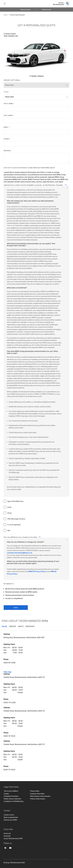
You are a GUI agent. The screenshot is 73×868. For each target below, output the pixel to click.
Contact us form (9, 815)
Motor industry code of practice (40, 796)
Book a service (47, 10)
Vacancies (7, 836)
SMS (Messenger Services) (14, 519)
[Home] (61, 4)
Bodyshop (30, 626)
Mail (7, 530)
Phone (8, 513)
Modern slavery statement (12, 799)
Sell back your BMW (10, 820)
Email (7, 507)
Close (67, 188)
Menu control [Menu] (5, 4)
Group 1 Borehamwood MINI (13, 838)
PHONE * (7, 139)
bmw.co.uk (7, 833)
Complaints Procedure (11, 796)
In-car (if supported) (12, 525)
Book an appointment (11, 817)
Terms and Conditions (11, 791)
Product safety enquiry (38, 799)
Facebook (5, 848)
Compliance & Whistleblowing (13, 801)
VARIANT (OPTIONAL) (12, 80)
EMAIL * (7, 127)
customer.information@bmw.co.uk (20, 553)
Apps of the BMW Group (14, 501)
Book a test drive (26, 10)
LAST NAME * (9, 115)
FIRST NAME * (9, 104)
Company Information (37, 794)
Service (12, 626)
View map (7, 672)
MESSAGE (7, 151)
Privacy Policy (35, 791)
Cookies (6, 794)
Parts (21, 626)
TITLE (6, 92)
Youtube (10, 848)
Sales (4, 626)
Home (6, 15)
